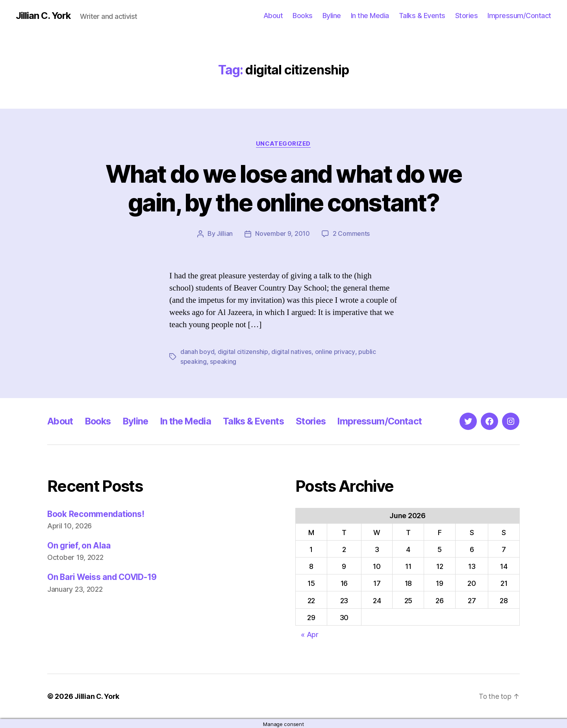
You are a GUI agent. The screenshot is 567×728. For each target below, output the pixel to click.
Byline (332, 16)
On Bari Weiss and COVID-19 (104, 576)
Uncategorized (283, 144)
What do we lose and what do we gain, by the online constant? (283, 188)
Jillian (225, 234)
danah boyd (197, 352)
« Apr (310, 634)
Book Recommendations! (96, 513)
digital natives (291, 352)
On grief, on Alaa (79, 545)
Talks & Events (422, 16)
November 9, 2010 (283, 234)
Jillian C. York (44, 16)
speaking (223, 361)
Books (303, 16)
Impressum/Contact (519, 16)
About (273, 16)
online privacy (335, 352)
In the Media (370, 16)
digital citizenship (243, 352)
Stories (467, 16)
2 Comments (351, 234)
